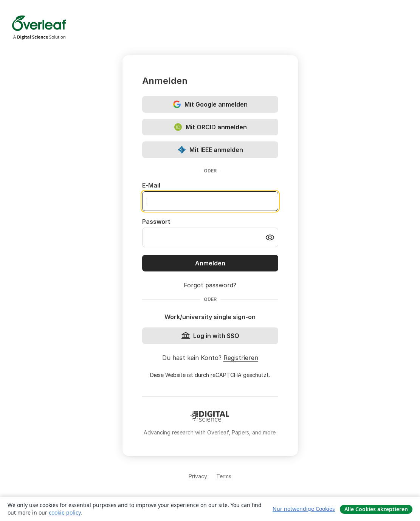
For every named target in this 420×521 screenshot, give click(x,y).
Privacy (198, 476)
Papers (240, 432)
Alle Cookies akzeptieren (376, 509)
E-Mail (151, 185)
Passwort (156, 222)
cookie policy (65, 512)
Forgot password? (210, 285)
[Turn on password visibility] (270, 237)
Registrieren (241, 358)
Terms (224, 476)
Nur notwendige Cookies (304, 509)
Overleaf (218, 432)
